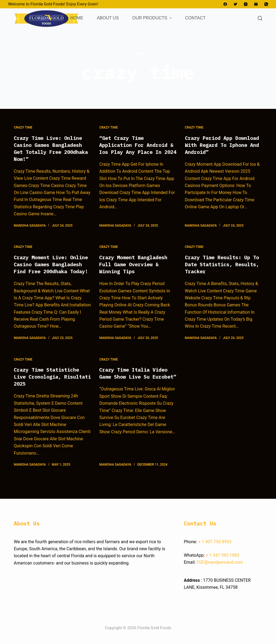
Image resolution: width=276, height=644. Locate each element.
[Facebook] (225, 4)
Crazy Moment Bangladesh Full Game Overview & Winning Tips (136, 264)
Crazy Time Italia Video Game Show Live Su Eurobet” (136, 384)
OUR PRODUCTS (153, 18)
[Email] (256, 4)
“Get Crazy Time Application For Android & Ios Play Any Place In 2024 (136, 148)
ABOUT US (108, 18)
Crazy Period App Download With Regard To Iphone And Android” (222, 145)
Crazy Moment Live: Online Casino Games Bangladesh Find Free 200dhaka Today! (46, 268)
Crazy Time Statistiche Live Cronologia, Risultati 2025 (49, 384)
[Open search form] (260, 18)
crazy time (23, 127)
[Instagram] (246, 4)
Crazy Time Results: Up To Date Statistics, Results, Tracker (220, 264)
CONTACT (195, 18)
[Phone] (266, 4)
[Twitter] (235, 4)
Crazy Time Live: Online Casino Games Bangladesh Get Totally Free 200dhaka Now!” (51, 148)
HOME (77, 18)
